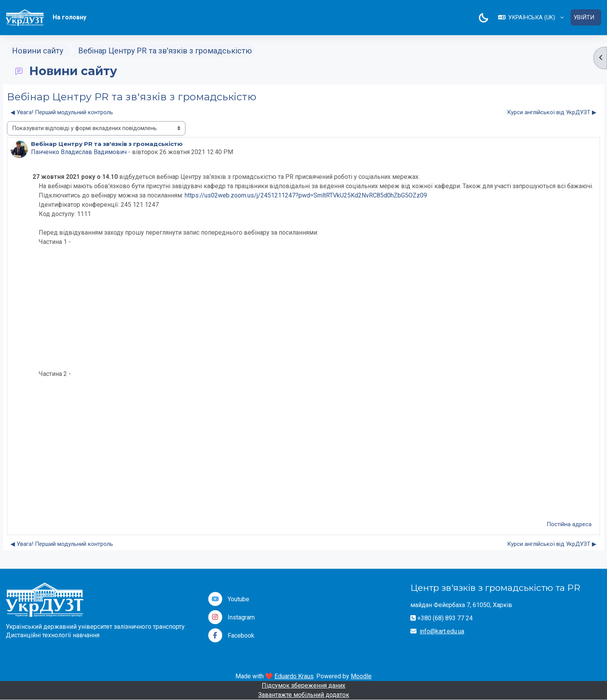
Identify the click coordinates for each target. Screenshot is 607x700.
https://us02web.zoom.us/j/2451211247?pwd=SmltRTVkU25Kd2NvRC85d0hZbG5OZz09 (306, 195)
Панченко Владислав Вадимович (79, 152)
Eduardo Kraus (294, 676)
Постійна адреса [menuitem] (569, 524)
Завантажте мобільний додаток (304, 695)
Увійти (584, 17)
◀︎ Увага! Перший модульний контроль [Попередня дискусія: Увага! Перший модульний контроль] (62, 112)
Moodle (361, 676)
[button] (531, 18)
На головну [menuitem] (69, 17)
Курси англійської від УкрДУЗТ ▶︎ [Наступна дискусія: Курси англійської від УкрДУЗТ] (552, 112)
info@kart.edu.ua (442, 631)
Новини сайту (38, 51)
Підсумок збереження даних (303, 685)
